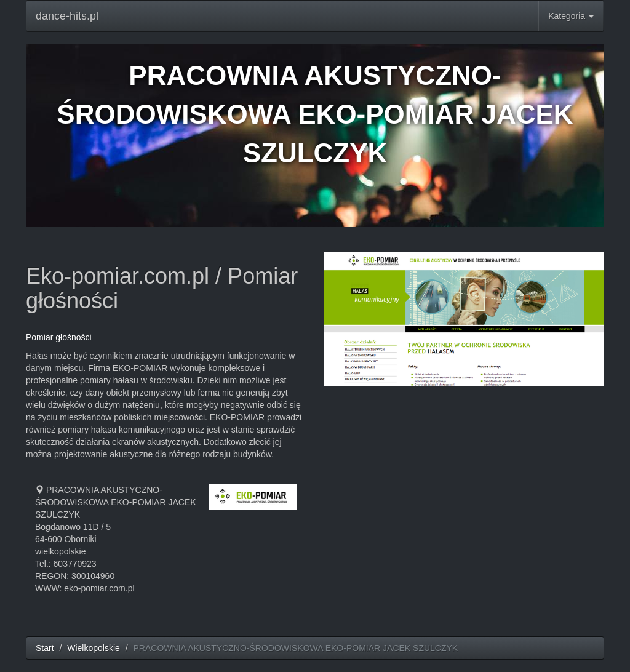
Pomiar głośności (59, 337)
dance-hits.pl (67, 16)
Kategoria (571, 16)
